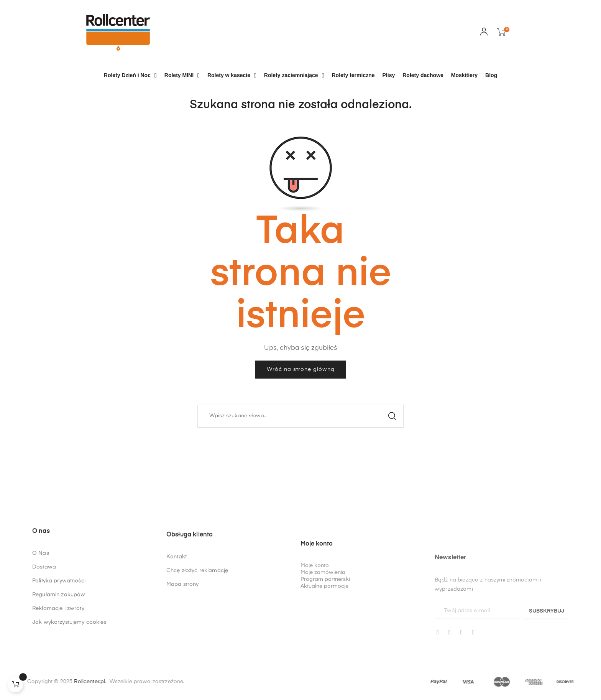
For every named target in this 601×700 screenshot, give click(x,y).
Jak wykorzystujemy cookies (69, 649)
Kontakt (177, 597)
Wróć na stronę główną (301, 369)
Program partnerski (325, 644)
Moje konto (315, 630)
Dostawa (44, 593)
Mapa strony (183, 624)
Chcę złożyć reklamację (197, 611)
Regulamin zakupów (59, 621)
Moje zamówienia (323, 637)
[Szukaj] (300, 416)
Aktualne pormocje (324, 651)
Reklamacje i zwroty (58, 635)
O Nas (41, 580)
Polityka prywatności (59, 607)
